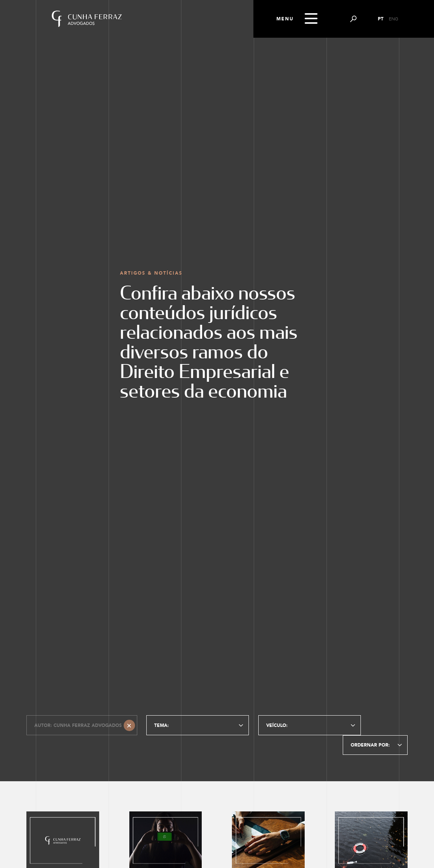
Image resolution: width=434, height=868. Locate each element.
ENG (393, 19)
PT (381, 19)
